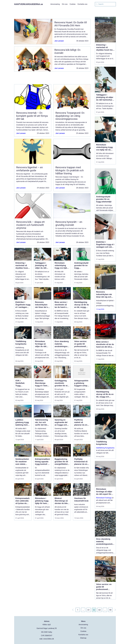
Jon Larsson (59, 41)
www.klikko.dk (49, 639)
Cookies (73, 4)
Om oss (65, 4)
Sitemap (83, 638)
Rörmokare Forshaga (104, 498)
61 (89, 610)
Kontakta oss (82, 4)
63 (99, 610)
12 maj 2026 (100, 309)
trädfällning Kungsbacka (105, 448)
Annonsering (55, 4)
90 (110, 610)
